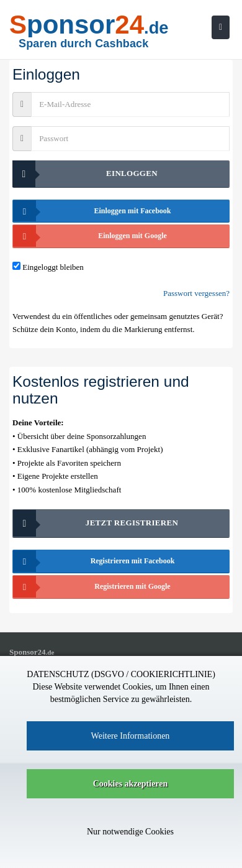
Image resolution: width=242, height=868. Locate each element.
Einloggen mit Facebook (92, 211)
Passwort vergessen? (196, 293)
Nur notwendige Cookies (130, 832)
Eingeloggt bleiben (53, 267)
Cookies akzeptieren (131, 784)
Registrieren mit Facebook (94, 561)
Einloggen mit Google (90, 236)
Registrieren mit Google (92, 587)
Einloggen (85, 174)
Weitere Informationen (131, 736)
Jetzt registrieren (96, 523)
